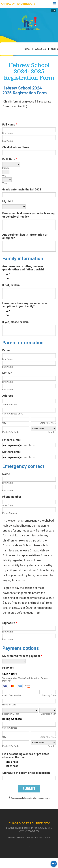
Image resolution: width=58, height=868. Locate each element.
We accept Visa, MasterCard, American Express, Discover (26, 680)
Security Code (49, 695)
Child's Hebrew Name (16, 147)
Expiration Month (11, 714)
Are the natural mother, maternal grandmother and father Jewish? (23, 268)
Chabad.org (23, 837)
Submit (29, 789)
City (4, 423)
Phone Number (12, 497)
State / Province (48, 423)
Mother (7, 373)
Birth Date (10, 159)
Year (5, 183)
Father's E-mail (12, 440)
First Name (8, 133)
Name (6, 474)
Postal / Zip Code (11, 432)
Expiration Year (48, 714)
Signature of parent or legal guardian (26, 773)
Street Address (10, 405)
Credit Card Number (12, 695)
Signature (10, 623)
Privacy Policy (44, 837)
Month (5, 168)
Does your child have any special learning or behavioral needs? (28, 215)
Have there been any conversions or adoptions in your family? (25, 305)
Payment (8, 668)
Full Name (10, 124)
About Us (40, 49)
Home (26, 49)
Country (52, 432)
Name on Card (9, 705)
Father (6, 350)
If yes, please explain (15, 322)
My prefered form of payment (22, 656)
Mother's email (12, 452)
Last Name (8, 141)
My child (8, 201)
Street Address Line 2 (13, 414)
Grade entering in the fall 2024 (22, 189)
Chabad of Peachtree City (18, 4)
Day (4, 176)
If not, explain (11, 285)
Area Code (8, 505)
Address (8, 396)
